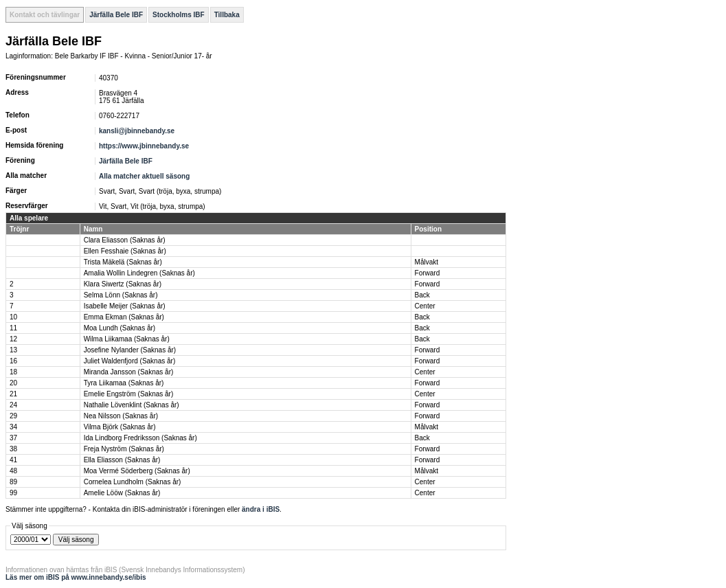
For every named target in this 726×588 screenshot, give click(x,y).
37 (13, 438)
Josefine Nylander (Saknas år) (130, 350)
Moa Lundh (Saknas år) (120, 328)
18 (13, 372)
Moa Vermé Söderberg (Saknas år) (137, 471)
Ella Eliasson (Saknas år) (122, 460)
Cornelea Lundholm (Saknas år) (133, 482)
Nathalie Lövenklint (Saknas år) (132, 405)
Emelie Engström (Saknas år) (129, 394)
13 (13, 350)
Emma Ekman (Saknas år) (124, 317)
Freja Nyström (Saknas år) (124, 449)
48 (13, 471)
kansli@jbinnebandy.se (137, 131)
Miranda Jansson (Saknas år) (129, 372)
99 (13, 493)
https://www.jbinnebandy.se (144, 146)
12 (13, 339)
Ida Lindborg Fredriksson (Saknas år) (140, 438)
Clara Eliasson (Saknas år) (125, 240)
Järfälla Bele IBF (116, 15)
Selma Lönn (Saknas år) (121, 295)
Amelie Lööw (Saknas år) (122, 493)
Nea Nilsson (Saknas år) (121, 416)
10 (13, 317)
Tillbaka (227, 15)
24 (13, 405)
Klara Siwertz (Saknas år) (123, 284)
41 (13, 460)
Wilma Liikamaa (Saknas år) (127, 339)
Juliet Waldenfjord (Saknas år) (130, 361)
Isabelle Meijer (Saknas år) (125, 306)
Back (422, 295)
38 (13, 449)
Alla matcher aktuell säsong (144, 176)
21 (13, 394)
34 (13, 427)
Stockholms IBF (179, 15)
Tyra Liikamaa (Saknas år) (124, 383)
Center (425, 306)
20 (13, 383)
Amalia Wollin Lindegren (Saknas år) (139, 273)
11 (13, 328)
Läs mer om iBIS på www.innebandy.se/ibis (76, 577)
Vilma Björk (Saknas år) (120, 427)
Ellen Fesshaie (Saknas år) (125, 251)
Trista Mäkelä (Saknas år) (123, 262)
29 (13, 416)
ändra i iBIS (261, 509)
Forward (428, 273)
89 (13, 482)
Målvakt (427, 262)
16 (13, 361)
